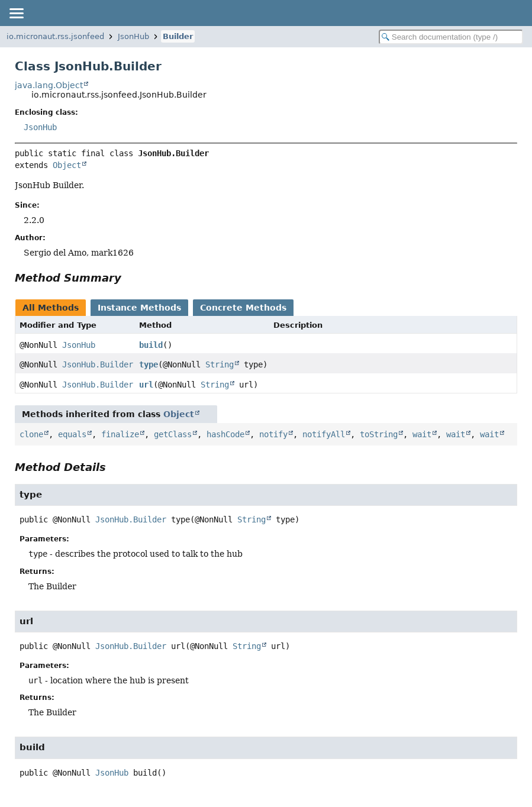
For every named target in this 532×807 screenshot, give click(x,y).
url (146, 385)
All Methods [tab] (51, 308)
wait (422, 434)
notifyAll (324, 434)
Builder (178, 36)
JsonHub (133, 36)
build (151, 345)
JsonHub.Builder (98, 364)
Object (67, 165)
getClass (173, 434)
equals (72, 434)
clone (31, 434)
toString (379, 434)
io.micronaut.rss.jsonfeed (55, 36)
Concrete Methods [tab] (243, 308)
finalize (120, 434)
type (149, 364)
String (220, 364)
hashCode (225, 434)
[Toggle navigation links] (16, 13)
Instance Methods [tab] (139, 308)
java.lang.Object (49, 85)
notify (273, 434)
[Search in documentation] (451, 37)
